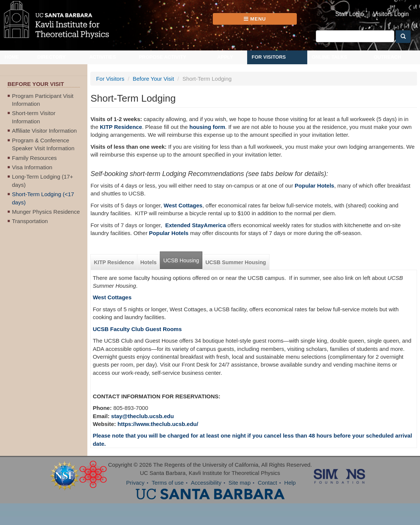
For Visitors (269, 57)
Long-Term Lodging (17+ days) (43, 180)
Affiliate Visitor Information (44, 131)
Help (290, 483)
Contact (267, 483)
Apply (225, 57)
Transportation (30, 221)
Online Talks (329, 57)
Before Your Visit (153, 79)
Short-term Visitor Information (34, 117)
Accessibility (206, 483)
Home (12, 57)
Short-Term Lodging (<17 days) (43, 198)
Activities (103, 57)
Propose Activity (163, 57)
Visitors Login (391, 14)
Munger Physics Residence (46, 212)
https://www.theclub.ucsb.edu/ (158, 424)
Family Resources (34, 158)
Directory (52, 57)
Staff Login (349, 14)
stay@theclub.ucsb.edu (143, 416)
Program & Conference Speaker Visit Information (43, 144)
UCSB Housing (181, 260)
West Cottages (112, 297)
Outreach (388, 57)
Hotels (149, 262)
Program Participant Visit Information (43, 100)
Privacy (135, 483)
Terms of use (168, 483)
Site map (239, 483)
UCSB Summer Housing (236, 262)
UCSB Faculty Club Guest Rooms (137, 329)
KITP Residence (121, 127)
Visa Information (32, 167)
